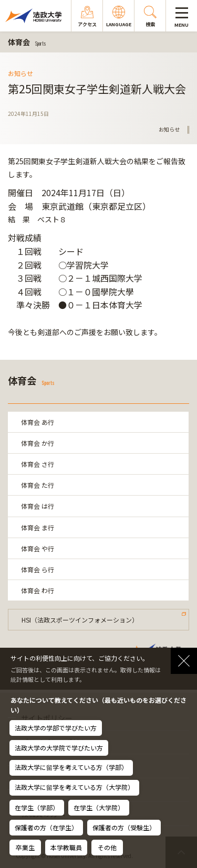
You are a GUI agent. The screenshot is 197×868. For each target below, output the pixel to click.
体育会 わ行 (38, 590)
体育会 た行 (38, 485)
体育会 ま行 (38, 527)
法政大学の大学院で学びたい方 (59, 748)
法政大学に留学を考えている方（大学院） (74, 787)
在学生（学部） (37, 807)
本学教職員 (66, 847)
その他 (107, 847)
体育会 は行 (38, 506)
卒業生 (25, 847)
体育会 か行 (38, 443)
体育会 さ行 (38, 464)
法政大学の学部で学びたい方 (56, 728)
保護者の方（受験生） (124, 827)
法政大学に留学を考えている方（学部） (71, 767)
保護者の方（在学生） (46, 827)
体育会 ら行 (38, 569)
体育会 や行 (38, 548)
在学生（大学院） (99, 807)
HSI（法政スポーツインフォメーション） (80, 620)
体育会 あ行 (38, 422)
